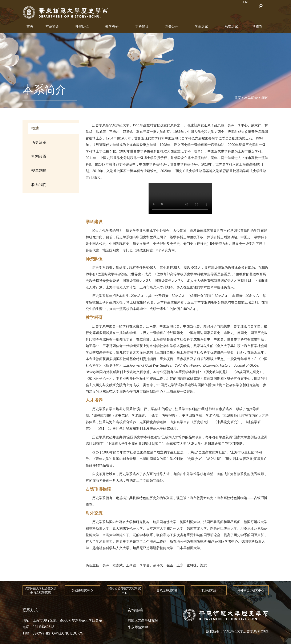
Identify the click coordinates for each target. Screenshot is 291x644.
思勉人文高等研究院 (143, 620)
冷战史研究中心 (82, 590)
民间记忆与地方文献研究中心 (125, 590)
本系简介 (52, 26)
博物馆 (257, 26)
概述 (265, 98)
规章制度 (39, 171)
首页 (30, 26)
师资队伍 (82, 26)
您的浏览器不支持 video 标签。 (180, 199)
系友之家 (231, 26)
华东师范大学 (138, 627)
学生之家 (201, 26)
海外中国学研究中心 (251, 590)
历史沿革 (39, 142)
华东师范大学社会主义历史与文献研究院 (40, 590)
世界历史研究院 (167, 590)
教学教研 (112, 26)
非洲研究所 (209, 590)
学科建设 (142, 26)
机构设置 (39, 156)
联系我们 (39, 185)
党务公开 (172, 26)
